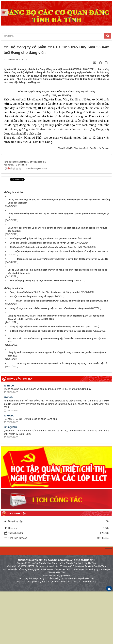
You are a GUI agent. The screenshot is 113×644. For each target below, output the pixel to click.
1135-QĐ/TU (10, 480)
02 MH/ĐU (9, 468)
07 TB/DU (9, 438)
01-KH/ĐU (9, 450)
